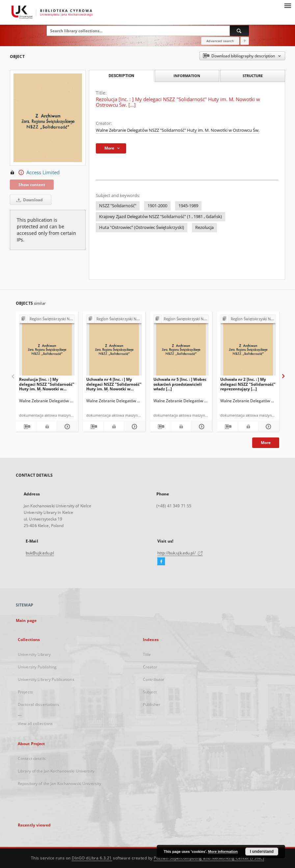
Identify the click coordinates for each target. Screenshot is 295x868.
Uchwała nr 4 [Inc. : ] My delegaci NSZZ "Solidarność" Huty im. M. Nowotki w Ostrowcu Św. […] (114, 384)
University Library (34, 654)
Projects (25, 692)
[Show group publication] (47, 319)
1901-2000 (157, 206)
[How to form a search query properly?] (245, 41)
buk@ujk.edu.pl (40, 553)
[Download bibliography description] (26, 427)
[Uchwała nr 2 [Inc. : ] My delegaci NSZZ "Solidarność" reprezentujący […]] (248, 347)
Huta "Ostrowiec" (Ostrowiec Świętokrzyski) (142, 227)
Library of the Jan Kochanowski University (56, 771)
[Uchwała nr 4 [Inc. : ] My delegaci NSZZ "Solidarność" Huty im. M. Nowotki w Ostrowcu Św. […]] (114, 347)
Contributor (154, 679)
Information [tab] (187, 76)
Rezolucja (204, 227)
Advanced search (220, 41)
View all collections (35, 724)
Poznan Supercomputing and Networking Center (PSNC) (209, 858)
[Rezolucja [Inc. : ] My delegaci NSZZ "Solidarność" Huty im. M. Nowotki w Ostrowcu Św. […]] (47, 347)
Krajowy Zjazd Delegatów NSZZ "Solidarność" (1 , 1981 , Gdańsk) (161, 217)
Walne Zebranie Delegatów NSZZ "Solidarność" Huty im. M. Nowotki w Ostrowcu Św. (178, 130)
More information (223, 852)
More (266, 443)
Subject (150, 692)
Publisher (152, 704)
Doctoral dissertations (39, 704)
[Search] (239, 31)
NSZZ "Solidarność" (118, 206)
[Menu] (287, 5)
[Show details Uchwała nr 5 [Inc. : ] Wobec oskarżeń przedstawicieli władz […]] (201, 427)
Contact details (32, 758)
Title (147, 654)
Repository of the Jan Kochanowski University (59, 784)
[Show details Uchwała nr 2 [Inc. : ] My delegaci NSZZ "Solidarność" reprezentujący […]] (268, 427)
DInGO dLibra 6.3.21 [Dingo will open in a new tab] (92, 858)
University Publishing (37, 667)
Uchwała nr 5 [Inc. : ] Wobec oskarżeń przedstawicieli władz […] (180, 384)
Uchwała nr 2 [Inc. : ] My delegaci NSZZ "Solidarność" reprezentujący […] (248, 384)
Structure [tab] (253, 76)
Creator (150, 667)
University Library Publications (46, 679)
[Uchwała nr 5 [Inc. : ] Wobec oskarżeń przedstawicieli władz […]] (181, 347)
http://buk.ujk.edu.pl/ (180, 553)
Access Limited (35, 173)
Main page (26, 620)
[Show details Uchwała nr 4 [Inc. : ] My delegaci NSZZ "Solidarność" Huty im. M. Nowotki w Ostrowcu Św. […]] (134, 427)
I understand (262, 852)
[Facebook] (161, 562)
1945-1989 (188, 206)
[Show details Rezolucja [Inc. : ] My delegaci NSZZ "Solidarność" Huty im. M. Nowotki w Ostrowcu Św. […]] (66, 427)
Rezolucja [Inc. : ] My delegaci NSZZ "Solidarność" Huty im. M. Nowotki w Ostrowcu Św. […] (47, 384)
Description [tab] (121, 76)
